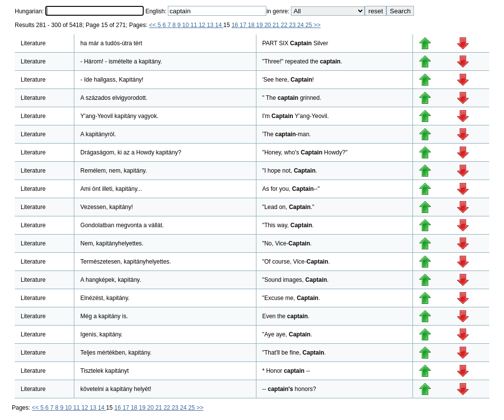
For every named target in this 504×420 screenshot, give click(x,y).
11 (195, 25)
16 (236, 25)
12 (203, 25)
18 (252, 25)
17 (244, 25)
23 (293, 25)
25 (310, 25)
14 (219, 25)
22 (285, 25)
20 (268, 25)
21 (277, 25)
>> (317, 25)
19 (260, 25)
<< (153, 25)
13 (211, 25)
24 (301, 25)
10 (186, 25)
